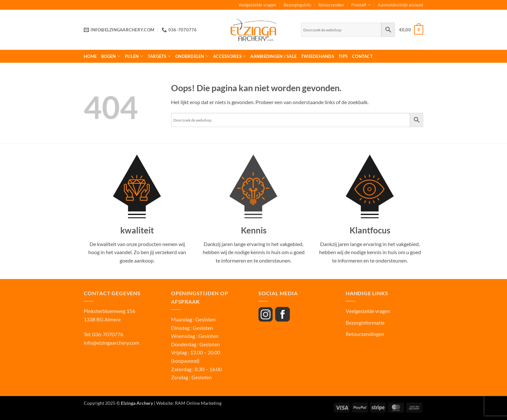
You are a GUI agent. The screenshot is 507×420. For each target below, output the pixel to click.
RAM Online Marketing (198, 403)
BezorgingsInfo (297, 5)
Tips (343, 56)
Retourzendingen (365, 334)
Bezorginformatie (365, 323)
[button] (411, 30)
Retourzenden (331, 5)
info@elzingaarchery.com (111, 343)
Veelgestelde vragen (257, 5)
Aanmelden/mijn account (400, 5)
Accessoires (229, 56)
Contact (362, 56)
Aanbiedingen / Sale (273, 56)
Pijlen (134, 56)
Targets (159, 56)
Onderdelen (192, 56)
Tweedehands (318, 56)
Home (90, 56)
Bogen (111, 56)
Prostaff (361, 5)
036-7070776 (107, 334)
